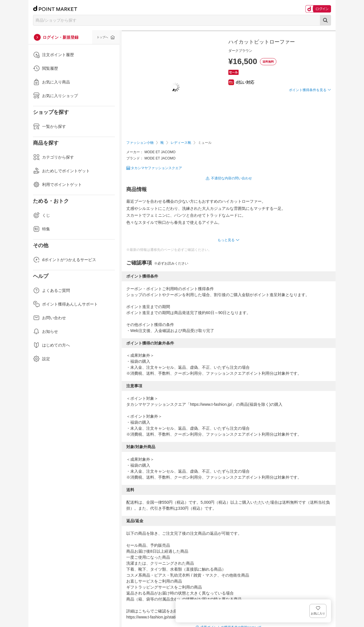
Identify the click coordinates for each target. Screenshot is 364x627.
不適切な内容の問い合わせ (231, 178)
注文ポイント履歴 (53, 55)
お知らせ (45, 331)
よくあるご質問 (51, 290)
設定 (42, 359)
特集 (42, 229)
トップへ (102, 37)
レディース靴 (181, 143)
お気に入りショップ (55, 96)
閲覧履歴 (45, 68)
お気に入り (323, 99)
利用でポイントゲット (57, 185)
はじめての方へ (51, 345)
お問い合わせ (49, 318)
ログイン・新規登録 (61, 37)
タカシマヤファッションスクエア (156, 168)
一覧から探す (49, 126)
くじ (42, 215)
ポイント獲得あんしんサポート (65, 304)
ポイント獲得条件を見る (308, 111)
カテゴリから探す (53, 157)
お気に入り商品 (51, 82)
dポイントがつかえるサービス (65, 260)
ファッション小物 (140, 143)
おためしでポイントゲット (61, 171)
